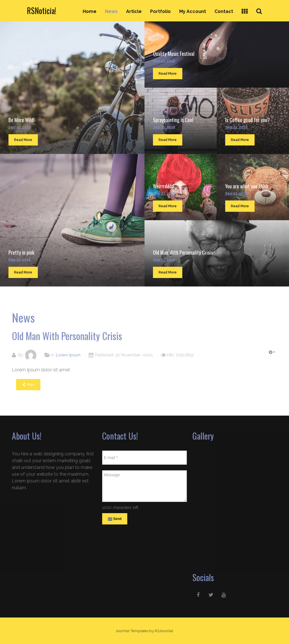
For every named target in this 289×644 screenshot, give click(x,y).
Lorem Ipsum (68, 355)
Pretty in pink (21, 252)
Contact (224, 11)
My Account (193, 11)
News (111, 11)
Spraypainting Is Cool (173, 120)
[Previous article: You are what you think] (28, 385)
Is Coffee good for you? (248, 120)
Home (90, 11)
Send (115, 519)
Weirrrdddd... (165, 186)
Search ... (262, 6)
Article (134, 11)
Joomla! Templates (132, 631)
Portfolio (160, 11)
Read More (23, 140)
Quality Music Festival (174, 54)
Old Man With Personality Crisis (183, 252)
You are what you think (247, 186)
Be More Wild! (21, 120)
